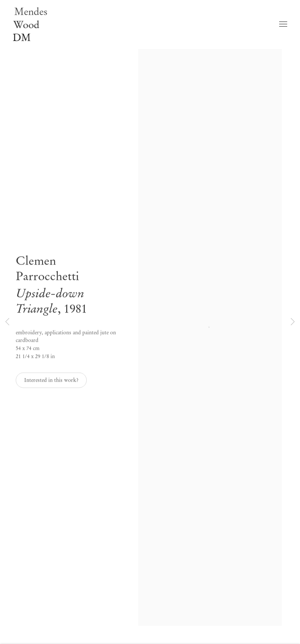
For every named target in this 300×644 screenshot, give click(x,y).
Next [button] (293, 322)
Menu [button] (282, 22)
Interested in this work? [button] (51, 384)
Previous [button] (7, 322)
